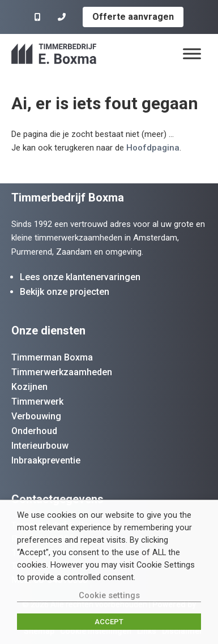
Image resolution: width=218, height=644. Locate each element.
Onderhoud (34, 431)
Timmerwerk (37, 402)
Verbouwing (36, 416)
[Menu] (192, 53)
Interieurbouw (40, 446)
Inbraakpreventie (46, 460)
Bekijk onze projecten (65, 292)
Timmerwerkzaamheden (62, 372)
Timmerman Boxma (52, 357)
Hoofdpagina (153, 148)
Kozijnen (29, 387)
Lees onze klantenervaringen (80, 277)
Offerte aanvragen (133, 17)
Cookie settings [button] (109, 595)
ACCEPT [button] (109, 622)
